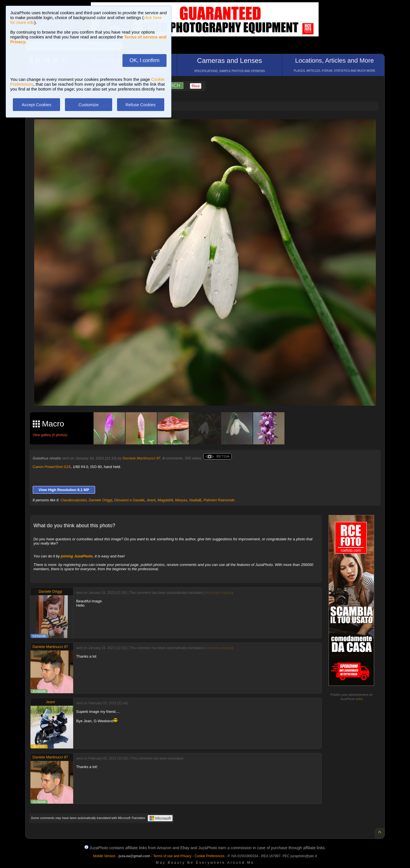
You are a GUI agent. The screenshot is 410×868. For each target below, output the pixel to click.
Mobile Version (104, 856)
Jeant (151, 500)
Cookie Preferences (209, 856)
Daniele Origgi (100, 500)
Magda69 (165, 500)
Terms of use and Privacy (172, 856)
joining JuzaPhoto (77, 556)
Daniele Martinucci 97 (141, 458)
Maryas (181, 500)
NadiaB (195, 500)
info (359, 699)
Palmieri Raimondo (219, 500)
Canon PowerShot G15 (52, 467)
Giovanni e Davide (129, 500)
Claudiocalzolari (73, 500)
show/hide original (218, 593)
